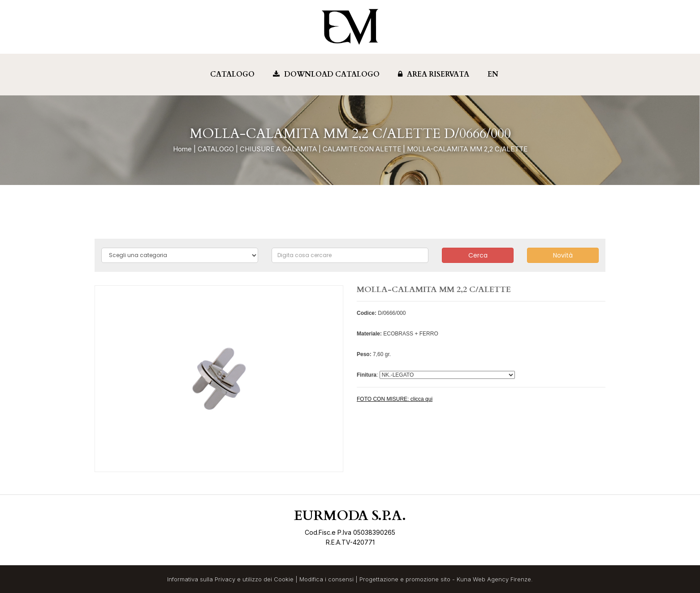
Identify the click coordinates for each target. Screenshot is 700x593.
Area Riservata (434, 74)
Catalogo (232, 74)
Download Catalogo (326, 74)
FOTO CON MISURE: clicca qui (395, 399)
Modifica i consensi (326, 579)
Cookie (284, 579)
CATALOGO (216, 149)
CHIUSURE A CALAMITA (278, 149)
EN (493, 74)
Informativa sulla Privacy (201, 579)
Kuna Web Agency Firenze (494, 579)
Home (182, 149)
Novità (563, 255)
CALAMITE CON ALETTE (362, 149)
